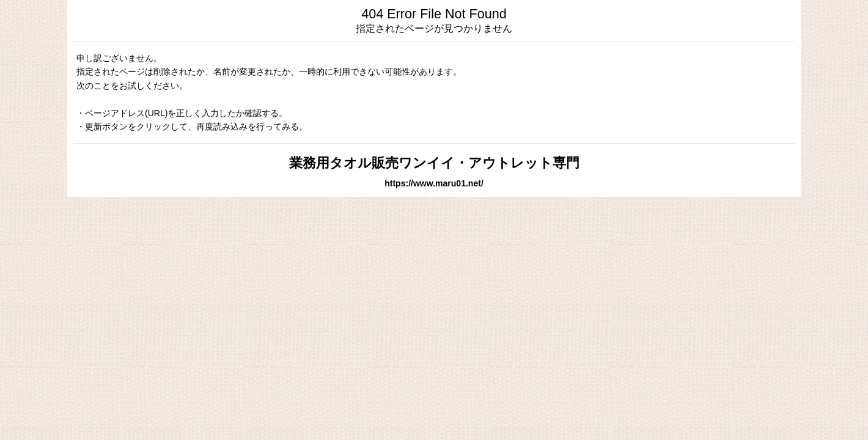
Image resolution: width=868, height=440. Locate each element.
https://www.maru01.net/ (434, 183)
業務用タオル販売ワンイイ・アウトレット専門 (434, 163)
